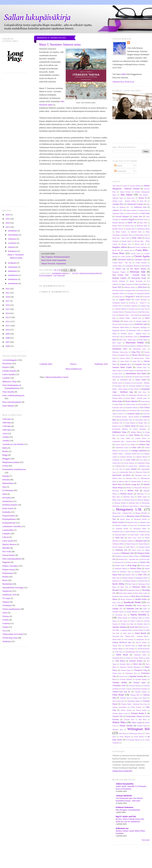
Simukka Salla (142, 624)
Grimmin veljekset (131, 306)
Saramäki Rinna (118, 612)
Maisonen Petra (131, 478)
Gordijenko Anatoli (119, 303)
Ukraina (6, 616)
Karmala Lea (129, 383)
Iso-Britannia (8, 490)
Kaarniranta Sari (118, 377)
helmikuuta (13, 279)
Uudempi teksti (46, 364)
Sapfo (145, 609)
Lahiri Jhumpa (134, 435)
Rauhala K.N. (117, 581)
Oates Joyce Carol (135, 538)
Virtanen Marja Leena (120, 713)
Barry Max (143, 223)
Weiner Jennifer (126, 726)
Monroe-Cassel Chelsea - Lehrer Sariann (136, 506)
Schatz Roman (122, 618)
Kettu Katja (117, 401)
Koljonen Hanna (134, 414)
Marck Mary (117, 484)
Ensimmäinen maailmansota (14, 469)
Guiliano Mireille (121, 309)
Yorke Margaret (125, 737)
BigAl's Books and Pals (126, 816)
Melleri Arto (133, 490)
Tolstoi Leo (123, 676)
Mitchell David (129, 500)
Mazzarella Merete (141, 488)
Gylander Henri (118, 312)
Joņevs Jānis (117, 371)
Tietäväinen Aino (131, 673)
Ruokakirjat (7, 584)
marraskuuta (13, 235)
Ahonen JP (142, 198)
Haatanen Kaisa (131, 312)
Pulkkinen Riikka (121, 569)
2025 (8, 219)
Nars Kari (134, 525)
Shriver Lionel (135, 621)
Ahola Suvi (131, 198)
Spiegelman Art (142, 639)
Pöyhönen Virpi (125, 572)
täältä (123, 74)
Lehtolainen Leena (122, 448)
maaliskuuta (13, 275)
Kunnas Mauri (130, 426)
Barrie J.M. (132, 223)
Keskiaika (6, 512)
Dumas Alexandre (136, 281)
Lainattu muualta (9, 371)
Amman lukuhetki (124, 796)
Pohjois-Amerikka (10, 566)
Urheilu (6, 620)
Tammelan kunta (140, 655)
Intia (4, 487)
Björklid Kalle (136, 232)
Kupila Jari (143, 426)
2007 (8, 342)
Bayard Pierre (117, 226)
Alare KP (143, 201)
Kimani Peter (131, 404)
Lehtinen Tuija (144, 445)
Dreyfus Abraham (119, 281)
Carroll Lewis (135, 253)
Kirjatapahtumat (9, 519)
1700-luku (7, 426)
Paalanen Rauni (144, 547)
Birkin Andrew (121, 232)
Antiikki (6, 441)
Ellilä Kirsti (142, 287)
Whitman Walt (118, 730)
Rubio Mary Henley (126, 593)
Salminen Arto (133, 609)
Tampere (6, 602)
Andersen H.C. (125, 207)
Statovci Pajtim (141, 642)
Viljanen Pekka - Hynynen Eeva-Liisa (134, 704)
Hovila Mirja (143, 340)
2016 (8, 305)
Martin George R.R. (133, 484)
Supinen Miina (117, 649)
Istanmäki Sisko (124, 355)
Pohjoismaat (7, 573)
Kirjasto (6, 367)
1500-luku (7, 419)
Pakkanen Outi (128, 553)
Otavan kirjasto (9, 555)
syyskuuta (12, 243)
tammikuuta (13, 283)
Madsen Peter (117, 478)
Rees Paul (132, 584)
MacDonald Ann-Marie (121, 475)
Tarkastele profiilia (123, 82)
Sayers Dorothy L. (140, 615)
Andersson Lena (140, 207)
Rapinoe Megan (128, 578)
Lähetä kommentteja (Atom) (57, 377)
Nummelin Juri (117, 532)
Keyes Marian (131, 401)
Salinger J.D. (117, 609)
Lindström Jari (117, 460)
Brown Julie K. (141, 244)
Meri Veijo (116, 497)
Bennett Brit (130, 229)
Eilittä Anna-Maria (141, 284)
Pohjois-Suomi (8, 569)
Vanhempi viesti (101, 364)
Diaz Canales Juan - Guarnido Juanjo (129, 275)
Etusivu (73, 364)
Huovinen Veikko (135, 342)
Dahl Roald (146, 266)
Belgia (5, 455)
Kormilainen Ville (126, 420)
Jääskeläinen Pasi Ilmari (136, 373)
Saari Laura (116, 602)
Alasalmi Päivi (118, 204)
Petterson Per (119, 562)
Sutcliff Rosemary (144, 649)
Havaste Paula (117, 324)
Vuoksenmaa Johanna (134, 716)
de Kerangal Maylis (133, 740)
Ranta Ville (142, 575)
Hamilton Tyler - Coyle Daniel (129, 315)
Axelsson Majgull (128, 220)
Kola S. (122, 414)
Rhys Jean (124, 587)
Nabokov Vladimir (121, 525)
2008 (8, 338)
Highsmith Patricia (119, 330)
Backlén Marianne (119, 223)
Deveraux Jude (138, 272)
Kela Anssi (142, 392)
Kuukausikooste (9, 523)
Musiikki (6, 548)
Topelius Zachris (136, 676)
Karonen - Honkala (143, 383)
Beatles (5, 451)
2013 (8, 317)
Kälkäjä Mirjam (136, 432)
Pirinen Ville (145, 562)
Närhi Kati (119, 538)
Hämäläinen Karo (139, 349)
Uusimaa (6, 623)
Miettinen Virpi (129, 497)
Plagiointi (6, 562)
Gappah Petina (125, 300)
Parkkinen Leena (121, 556)
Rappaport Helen (141, 578)
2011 (8, 326)
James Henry (125, 361)
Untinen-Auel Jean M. (121, 692)
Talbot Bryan (122, 655)
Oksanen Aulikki (127, 541)
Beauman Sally (142, 226)
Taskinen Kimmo (136, 661)
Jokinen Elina (142, 367)
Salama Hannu (142, 605)
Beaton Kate (129, 226)
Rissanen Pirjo (118, 590)
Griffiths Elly (117, 306)
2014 (8, 313)
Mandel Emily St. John (139, 481)
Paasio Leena (136, 550)
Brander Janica (128, 235)
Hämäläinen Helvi (120, 349)
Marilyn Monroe (9, 544)
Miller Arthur (142, 497)
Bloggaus (6, 459)
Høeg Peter (136, 352)
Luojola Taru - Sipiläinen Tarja (139, 466)
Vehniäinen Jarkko (133, 701)
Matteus (129, 488)
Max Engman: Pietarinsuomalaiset (56, 257)
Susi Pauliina (130, 649)
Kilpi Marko (119, 404)
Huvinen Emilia (129, 346)
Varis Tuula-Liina (118, 701)
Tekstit (118, 166)
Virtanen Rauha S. (139, 713)
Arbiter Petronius (133, 213)
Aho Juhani (127, 195)
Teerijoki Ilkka (125, 664)
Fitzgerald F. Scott (133, 297)
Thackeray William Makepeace (130, 667)
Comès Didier (117, 266)
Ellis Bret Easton (118, 290)
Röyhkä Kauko (141, 599)
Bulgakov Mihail (119, 247)
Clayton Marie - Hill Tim (122, 263)
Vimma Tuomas (126, 710)
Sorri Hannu (129, 639)
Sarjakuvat (7, 591)
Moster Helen (125, 519)
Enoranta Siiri (143, 290)
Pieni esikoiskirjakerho (12, 402)
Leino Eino (124, 451)
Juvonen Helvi (117, 374)
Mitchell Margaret (144, 500)
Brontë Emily (127, 241)
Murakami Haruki (140, 519)
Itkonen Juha (137, 355)
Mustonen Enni (132, 522)
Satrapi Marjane (132, 612)
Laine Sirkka (125, 438)
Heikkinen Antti (141, 324)
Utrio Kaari (118, 695)
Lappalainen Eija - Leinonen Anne (124, 441)
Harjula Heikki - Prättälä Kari (130, 318)
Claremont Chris (141, 260)
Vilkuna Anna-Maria (120, 707)
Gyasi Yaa (144, 309)
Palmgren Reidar (143, 553)
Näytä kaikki (146, 840)
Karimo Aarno (117, 383)
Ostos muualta (8, 392)
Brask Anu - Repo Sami (121, 238)
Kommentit (120, 171)
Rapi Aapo (116, 578)
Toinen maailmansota (11, 609)
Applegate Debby (118, 213)
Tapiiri (128, 658)
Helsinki (6, 480)
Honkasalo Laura (132, 337)
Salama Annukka (125, 605)
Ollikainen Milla (118, 544)
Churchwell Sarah (124, 260)
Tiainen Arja (117, 673)
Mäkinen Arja (145, 522)
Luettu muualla (9, 374)
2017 (8, 301)
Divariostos (7, 363)
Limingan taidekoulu (139, 451)
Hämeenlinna (8, 483)
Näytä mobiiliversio (74, 369)
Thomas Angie (126, 670)
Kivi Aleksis (145, 408)
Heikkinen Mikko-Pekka (121, 327)
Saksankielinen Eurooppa (13, 587)
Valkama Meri (135, 695)
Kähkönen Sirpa (119, 432)
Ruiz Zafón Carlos (141, 593)
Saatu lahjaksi (8, 406)
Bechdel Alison (118, 229)
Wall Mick (142, 720)
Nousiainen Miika (140, 529)
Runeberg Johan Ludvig (120, 596)
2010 (8, 330)
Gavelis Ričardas (141, 300)
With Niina (123, 733)
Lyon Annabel (131, 469)
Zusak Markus (139, 737)
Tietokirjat (7, 605)
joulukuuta (13, 231)
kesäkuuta (12, 263)
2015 (8, 309)
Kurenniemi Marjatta (120, 429)
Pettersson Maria (132, 562)
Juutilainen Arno (142, 371)
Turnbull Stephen (141, 679)
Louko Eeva (116, 463)
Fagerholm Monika (143, 293)
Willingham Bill (138, 729)
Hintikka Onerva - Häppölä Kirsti (134, 334)
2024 (8, 223)
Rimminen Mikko (139, 587)
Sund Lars (142, 646)
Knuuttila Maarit (121, 411)
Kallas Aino (139, 377)
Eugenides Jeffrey (118, 293)
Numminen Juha (144, 532)
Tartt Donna (120, 661)
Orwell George (117, 547)
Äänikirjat (7, 641)
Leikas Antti (136, 448)
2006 (8, 346)
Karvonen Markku (135, 386)
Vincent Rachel (141, 710)
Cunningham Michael (132, 266)
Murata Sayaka (118, 522)
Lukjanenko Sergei (143, 463)
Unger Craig (125, 689)
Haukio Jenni (128, 321)
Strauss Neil (117, 646)
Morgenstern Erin (118, 516)
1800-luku (7, 430)
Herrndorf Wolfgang (140, 327)
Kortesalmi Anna (141, 420)
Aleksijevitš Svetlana (135, 204)
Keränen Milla (117, 398)
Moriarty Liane (133, 516)
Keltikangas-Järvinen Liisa (138, 395)
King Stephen (143, 404)
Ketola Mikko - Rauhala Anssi (136, 398)
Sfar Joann (123, 621)
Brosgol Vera (126, 244)
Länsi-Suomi (8, 541)
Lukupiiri (6, 533)
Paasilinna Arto (121, 550)
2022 (8, 289)
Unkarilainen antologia (140, 689)
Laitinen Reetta (141, 438)
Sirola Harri (134, 627)
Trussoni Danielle (126, 679)
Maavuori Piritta (142, 472)
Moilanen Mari (134, 503)
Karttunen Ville (120, 386)
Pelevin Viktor (134, 556)
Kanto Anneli (141, 380)
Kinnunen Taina (118, 408)
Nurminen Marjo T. (62, 274)
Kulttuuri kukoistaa (125, 807)
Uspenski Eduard (141, 692)
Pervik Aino (146, 559)
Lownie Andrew (129, 463)
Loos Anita (143, 460)
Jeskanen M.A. (126, 364)
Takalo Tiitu (146, 652)
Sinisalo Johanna (119, 627)
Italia (5, 494)
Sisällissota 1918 (9, 595)
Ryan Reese (136, 596)
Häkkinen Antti (142, 346)
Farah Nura (119, 297)
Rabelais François (141, 572)
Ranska (5, 577)
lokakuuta (12, 239)
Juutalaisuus (7, 501)
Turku (5, 613)
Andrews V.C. (118, 210)
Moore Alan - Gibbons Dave (122, 513)
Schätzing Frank (136, 618)
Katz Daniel (135, 389)
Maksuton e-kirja (9, 381)
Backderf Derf (142, 220)
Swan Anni (119, 652)
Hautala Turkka (142, 321)
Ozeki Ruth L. (131, 547)
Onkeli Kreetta (131, 544)
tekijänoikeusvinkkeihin (122, 771)
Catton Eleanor (126, 256)
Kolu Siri (146, 414)
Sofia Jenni (127, 633)
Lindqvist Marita (141, 457)
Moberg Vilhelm (120, 503)
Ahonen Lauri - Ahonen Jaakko (124, 201)
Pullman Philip (136, 569)
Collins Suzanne (141, 263)
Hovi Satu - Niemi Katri (128, 340)
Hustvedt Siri (117, 346)
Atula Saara (145, 213)
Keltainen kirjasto (10, 505)
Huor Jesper (117, 343)
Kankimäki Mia (126, 380)
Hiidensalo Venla (135, 330)
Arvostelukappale (10, 360)
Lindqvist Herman (126, 457)
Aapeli (125, 186)
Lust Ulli (119, 469)
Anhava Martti (131, 210)
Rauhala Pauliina (130, 581)
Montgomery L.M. (129, 509)
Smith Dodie (139, 630)
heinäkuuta (13, 251)
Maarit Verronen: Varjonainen (54, 263)
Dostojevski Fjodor (139, 278)
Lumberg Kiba (120, 466)
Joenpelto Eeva (141, 364)
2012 (8, 321)
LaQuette (122, 435)
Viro (4, 631)
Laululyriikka (8, 530)
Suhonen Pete (130, 646)
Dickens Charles (120, 278)
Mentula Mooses (127, 494)
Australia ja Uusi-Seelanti (13, 444)
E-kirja (5, 466)
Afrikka (6, 437)
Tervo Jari (137, 664)
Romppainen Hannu (133, 590)
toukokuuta (13, 267)
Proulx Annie (145, 566)
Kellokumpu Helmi (119, 395)
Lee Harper (131, 445)
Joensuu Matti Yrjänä (122, 367)
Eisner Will (117, 287)
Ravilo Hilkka (118, 584)
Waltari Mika (119, 722)
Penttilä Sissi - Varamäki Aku (129, 559)
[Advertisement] (81, 860)
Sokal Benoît (141, 633)
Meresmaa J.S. (142, 494)
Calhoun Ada (128, 250)
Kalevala (129, 377)
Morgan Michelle (141, 513)
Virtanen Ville (118, 716)
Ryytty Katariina (126, 599)
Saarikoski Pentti (132, 602)
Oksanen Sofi (141, 541)
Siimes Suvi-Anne (127, 624)
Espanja (6, 476)
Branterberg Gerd (141, 235)
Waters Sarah (137, 723)
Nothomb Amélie (122, 529)
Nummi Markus (131, 532)
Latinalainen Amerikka (12, 526)
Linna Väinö (131, 460)
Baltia (5, 448)
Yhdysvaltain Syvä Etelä (13, 634)
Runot (5, 580)
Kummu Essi (117, 426)
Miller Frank (117, 500)
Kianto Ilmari (145, 401)
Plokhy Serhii (120, 566)
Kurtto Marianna (140, 429)
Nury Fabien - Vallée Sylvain (140, 535)
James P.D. (136, 361)
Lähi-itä (6, 537)
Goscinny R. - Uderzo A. (138, 303)
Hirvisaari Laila (118, 337)
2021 (8, 293)
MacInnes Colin (141, 475)
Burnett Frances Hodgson (139, 247)
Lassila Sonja (120, 445)
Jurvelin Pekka (128, 371)
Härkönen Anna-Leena (120, 352)
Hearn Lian (128, 324)
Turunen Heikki (120, 682)
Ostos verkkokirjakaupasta (13, 395)
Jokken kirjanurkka (125, 784)
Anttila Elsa (143, 210)
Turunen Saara (139, 683)
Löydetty (6, 378)
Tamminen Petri (118, 658)
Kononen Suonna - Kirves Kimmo (127, 417)
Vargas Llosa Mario (140, 698)
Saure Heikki (145, 612)
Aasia (5, 433)
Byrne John (116, 250)
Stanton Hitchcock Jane (122, 642)
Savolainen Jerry (121, 615)
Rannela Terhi (130, 575)
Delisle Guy (120, 269)
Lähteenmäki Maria (126, 472)
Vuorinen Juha (129, 720)
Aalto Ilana (116, 186)
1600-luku (7, 423)
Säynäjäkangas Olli (132, 652)
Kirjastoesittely (9, 516)
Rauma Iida (143, 581)
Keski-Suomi (8, 508)
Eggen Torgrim (127, 284)
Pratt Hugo (132, 565)
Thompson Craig (140, 670)
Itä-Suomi (6, 498)
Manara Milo (124, 481)
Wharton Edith (142, 726)
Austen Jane (137, 217)
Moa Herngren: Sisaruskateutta (128, 810)
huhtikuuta (13, 271)
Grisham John (145, 306)
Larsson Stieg (144, 441)
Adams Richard (125, 192)
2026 (8, 215)
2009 (8, 334)
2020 (8, 297)
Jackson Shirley (125, 358)
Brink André (137, 238)
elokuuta (12, 247)
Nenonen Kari (145, 525)
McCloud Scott (118, 491)
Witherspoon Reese (136, 733)
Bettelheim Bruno (144, 229)
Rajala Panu (117, 575)
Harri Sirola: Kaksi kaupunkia (54, 260)
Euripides (131, 293)
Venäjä (5, 627)
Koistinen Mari (135, 411)
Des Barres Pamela (138, 269)
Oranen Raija (143, 544)
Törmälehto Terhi (119, 686)
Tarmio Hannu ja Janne (142, 658)
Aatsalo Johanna (135, 186)
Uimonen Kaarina (135, 686)
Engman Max (131, 290)
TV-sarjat (6, 598)
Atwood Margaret (122, 217)
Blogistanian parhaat (11, 462)
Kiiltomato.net (122, 828)
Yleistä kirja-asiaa (10, 638)
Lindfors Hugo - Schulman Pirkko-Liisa (126, 454)
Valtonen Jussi (125, 698)
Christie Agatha (142, 256)
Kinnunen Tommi (132, 408)
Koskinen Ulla (117, 423)
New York (7, 551)
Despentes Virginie (119, 272)
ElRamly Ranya (130, 287)
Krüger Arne (143, 423)
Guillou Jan (133, 309)
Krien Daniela (130, 423)
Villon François (136, 707)
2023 (8, 227)
